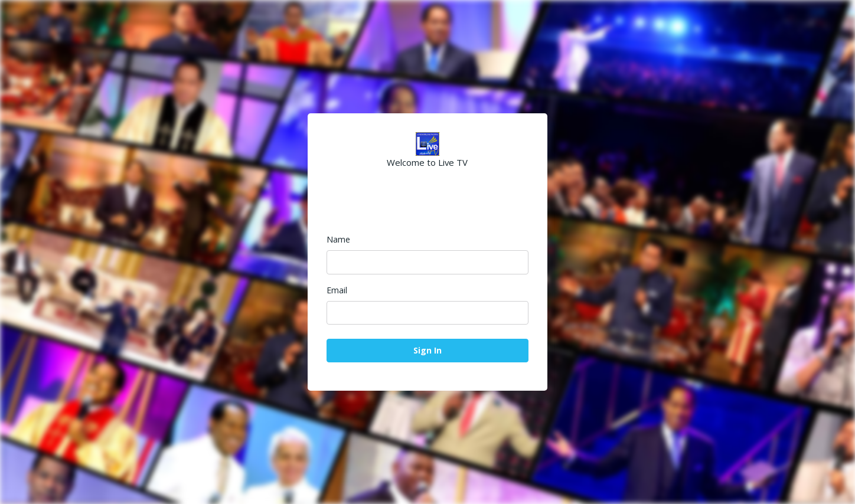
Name (338, 239)
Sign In (427, 350)
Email (337, 290)
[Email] (427, 313)
